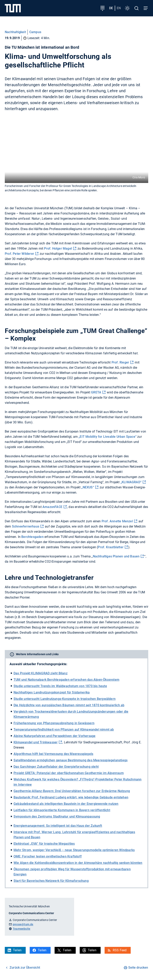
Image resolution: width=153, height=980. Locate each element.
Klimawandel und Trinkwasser (36, 742)
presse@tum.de (23, 924)
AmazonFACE (52, 507)
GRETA (96, 392)
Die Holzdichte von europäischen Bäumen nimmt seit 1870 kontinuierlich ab (69, 705)
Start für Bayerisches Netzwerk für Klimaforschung (51, 881)
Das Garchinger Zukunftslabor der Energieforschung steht (56, 767)
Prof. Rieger (120, 362)
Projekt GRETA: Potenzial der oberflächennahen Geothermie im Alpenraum (69, 773)
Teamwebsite (22, 929)
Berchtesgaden (32, 537)
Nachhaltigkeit (15, 32)
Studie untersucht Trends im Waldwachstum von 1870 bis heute (60, 686)
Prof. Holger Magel (58, 248)
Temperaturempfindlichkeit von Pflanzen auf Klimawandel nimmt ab (64, 730)
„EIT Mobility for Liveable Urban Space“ (107, 437)
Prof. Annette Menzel (117, 521)
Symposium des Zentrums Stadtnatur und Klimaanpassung (57, 817)
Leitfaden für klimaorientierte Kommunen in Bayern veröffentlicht (62, 810)
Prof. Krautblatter (111, 547)
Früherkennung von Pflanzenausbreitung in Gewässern (54, 723)
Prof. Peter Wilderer (19, 254)
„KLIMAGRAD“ (131, 482)
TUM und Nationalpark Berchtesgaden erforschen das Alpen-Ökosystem (66, 680)
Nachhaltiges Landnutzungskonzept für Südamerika (52, 692)
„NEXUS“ (88, 487)
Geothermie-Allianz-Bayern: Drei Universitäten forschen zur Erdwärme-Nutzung (72, 791)
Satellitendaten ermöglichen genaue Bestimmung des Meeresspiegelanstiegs (71, 760)
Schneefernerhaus (26, 526)
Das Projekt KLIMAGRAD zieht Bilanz (41, 673)
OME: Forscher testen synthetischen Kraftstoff (48, 856)
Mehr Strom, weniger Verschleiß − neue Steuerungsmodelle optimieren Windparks (74, 850)
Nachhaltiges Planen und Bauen (116, 556)
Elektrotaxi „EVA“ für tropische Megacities (44, 844)
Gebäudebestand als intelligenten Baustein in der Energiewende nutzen (66, 804)
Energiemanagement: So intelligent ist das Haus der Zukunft (58, 826)
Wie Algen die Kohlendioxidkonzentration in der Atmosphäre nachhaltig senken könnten (78, 863)
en (119, 8)
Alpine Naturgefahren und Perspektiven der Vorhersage (54, 736)
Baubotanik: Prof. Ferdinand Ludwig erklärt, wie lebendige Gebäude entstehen (71, 797)
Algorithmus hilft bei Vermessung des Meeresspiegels (53, 754)
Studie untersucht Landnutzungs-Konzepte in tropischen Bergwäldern (65, 699)
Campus (35, 32)
